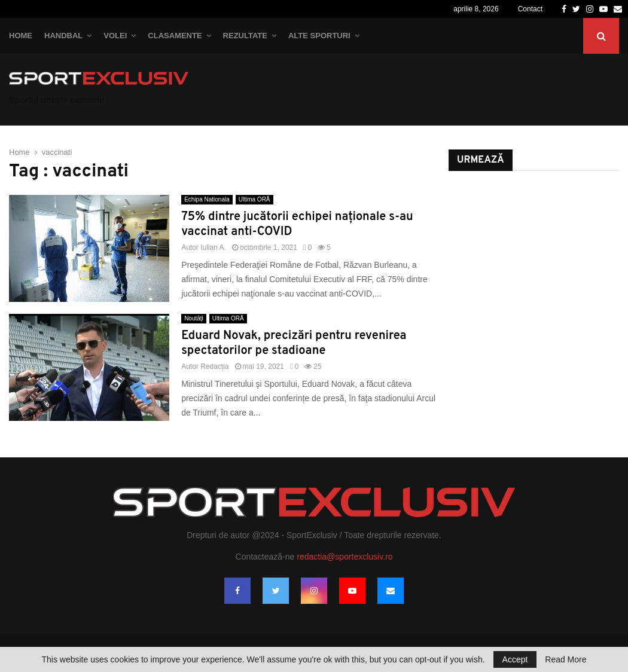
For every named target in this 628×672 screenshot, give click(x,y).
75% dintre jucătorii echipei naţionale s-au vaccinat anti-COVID (297, 224)
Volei (115, 36)
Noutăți (194, 318)
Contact (530, 9)
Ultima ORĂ (254, 199)
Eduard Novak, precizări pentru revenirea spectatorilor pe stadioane (294, 343)
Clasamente (175, 36)
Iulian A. (213, 248)
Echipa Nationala (207, 199)
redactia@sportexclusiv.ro (345, 557)
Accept (515, 659)
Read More (565, 659)
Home (21, 36)
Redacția (214, 366)
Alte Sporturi (319, 36)
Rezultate (245, 36)
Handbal (63, 36)
